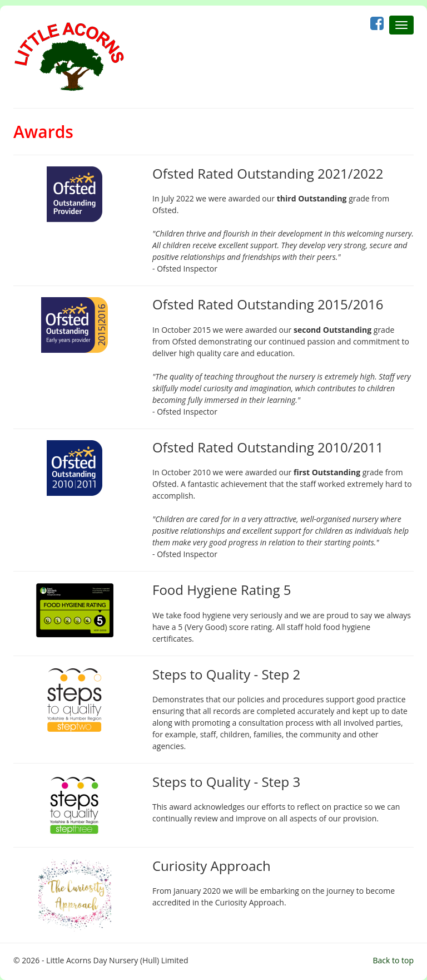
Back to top (393, 960)
